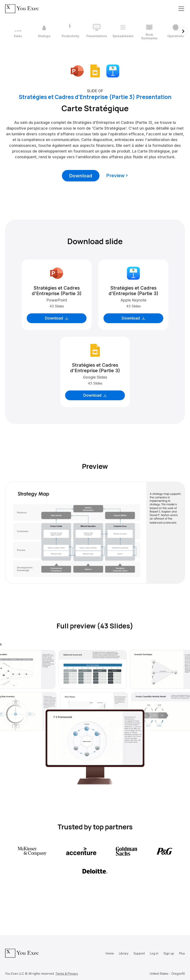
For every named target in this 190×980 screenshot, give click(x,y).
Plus (182, 953)
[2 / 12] (44, 31)
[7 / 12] (176, 31)
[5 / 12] (123, 31)
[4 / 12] (97, 31)
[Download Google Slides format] (95, 71)
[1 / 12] (18, 31)
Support (139, 953)
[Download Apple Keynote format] (113, 71)
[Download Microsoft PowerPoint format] (77, 71)
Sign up (169, 953)
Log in (154, 953)
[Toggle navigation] (181, 9)
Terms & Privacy (67, 974)
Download (81, 176)
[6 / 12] (149, 31)
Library (124, 953)
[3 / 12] (70, 31)
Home (110, 953)
